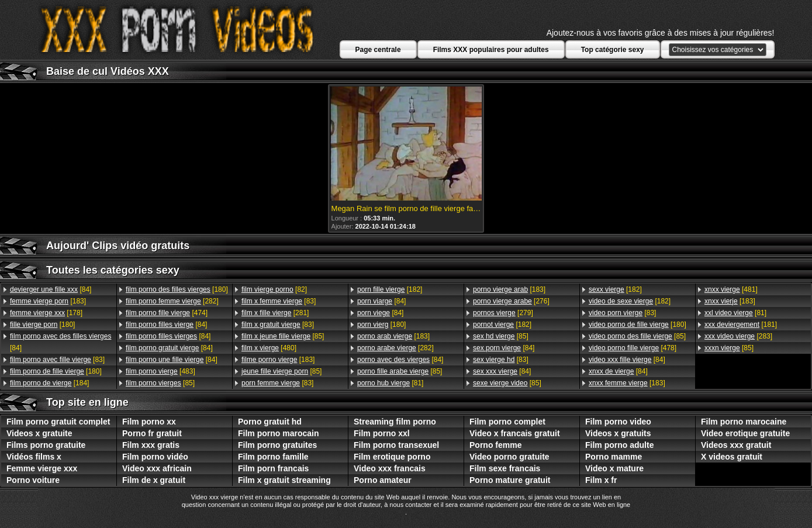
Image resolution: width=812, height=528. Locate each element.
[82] (274, 289)
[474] (167, 313)
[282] (172, 301)
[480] (269, 348)
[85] (160, 383)
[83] (57, 360)
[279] (503, 313)
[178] (46, 313)
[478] (633, 348)
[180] (42, 325)
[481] (731, 289)
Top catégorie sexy (613, 50)
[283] (738, 336)
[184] (49, 383)
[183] (48, 301)
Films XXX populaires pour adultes (491, 50)
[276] (511, 301)
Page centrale (378, 50)
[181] (741, 325)
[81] (390, 383)
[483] (160, 371)
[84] (51, 289)
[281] (275, 313)
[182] (390, 289)
